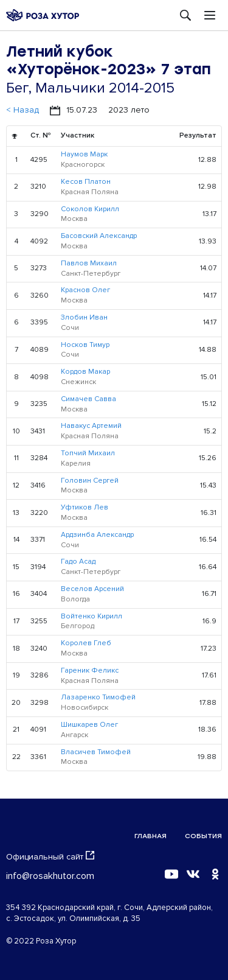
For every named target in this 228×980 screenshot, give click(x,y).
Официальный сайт (50, 856)
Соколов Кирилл (90, 209)
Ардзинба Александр (97, 535)
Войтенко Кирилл (92, 616)
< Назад (22, 110)
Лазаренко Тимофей (98, 697)
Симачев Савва (88, 399)
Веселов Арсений (92, 589)
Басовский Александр (99, 236)
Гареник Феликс (90, 670)
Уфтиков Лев (85, 507)
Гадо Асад (78, 562)
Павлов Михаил (89, 263)
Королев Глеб (86, 643)
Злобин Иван (84, 317)
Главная (150, 836)
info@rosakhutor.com (50, 876)
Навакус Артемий (91, 426)
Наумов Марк (84, 154)
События (203, 836)
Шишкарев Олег (89, 725)
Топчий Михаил (88, 453)
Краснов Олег (85, 290)
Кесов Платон (86, 182)
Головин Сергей (90, 481)
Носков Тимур (85, 345)
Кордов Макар (85, 372)
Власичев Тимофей (96, 752)
